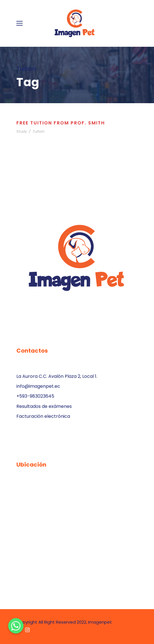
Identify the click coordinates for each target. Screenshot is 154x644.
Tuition (38, 131)
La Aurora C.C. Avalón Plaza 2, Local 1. (57, 376)
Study (22, 131)
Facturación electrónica (43, 416)
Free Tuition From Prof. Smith (61, 123)
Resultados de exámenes (44, 406)
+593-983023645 (35, 396)
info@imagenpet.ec (38, 386)
